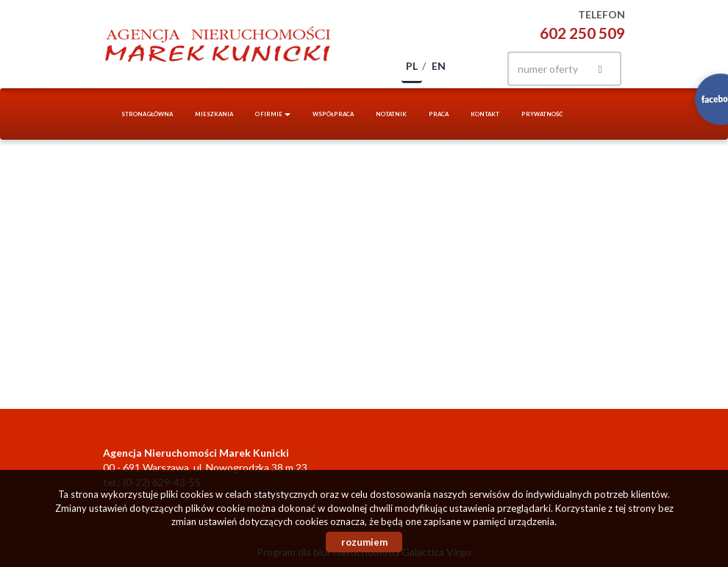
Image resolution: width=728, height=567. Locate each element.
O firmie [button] (273, 114)
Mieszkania (214, 114)
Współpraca (333, 114)
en (439, 66)
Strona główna (147, 114)
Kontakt (485, 114)
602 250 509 (582, 33)
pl (412, 66)
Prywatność (542, 114)
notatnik (391, 114)
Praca (439, 114)
